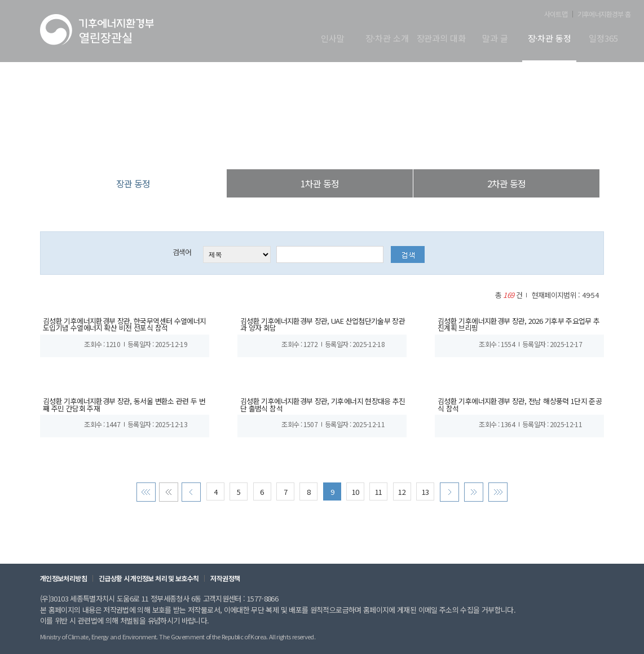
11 (378, 498)
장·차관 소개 (387, 39)
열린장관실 (255, 146)
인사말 (333, 39)
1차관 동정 (320, 183)
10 (355, 498)
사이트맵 (556, 14)
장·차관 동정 (550, 39)
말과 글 (495, 39)
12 (402, 498)
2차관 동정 (506, 183)
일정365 (603, 39)
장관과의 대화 (441, 39)
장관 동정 (380, 146)
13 (425, 498)
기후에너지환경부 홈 (604, 14)
